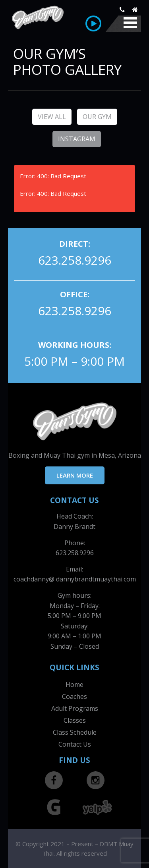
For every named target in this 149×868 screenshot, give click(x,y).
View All (52, 117)
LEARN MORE (75, 475)
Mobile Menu (130, 23)
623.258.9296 (75, 260)
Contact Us (75, 744)
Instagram (77, 139)
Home (74, 685)
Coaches (74, 696)
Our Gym (97, 117)
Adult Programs (75, 708)
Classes (75, 720)
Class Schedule (75, 732)
